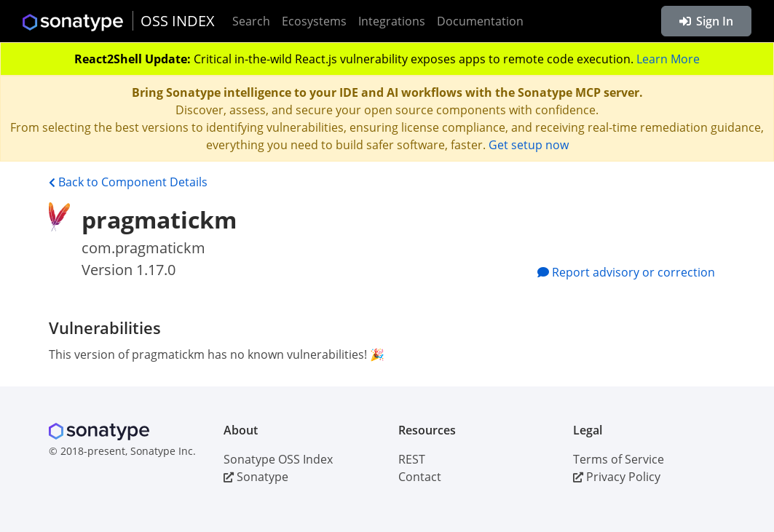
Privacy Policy (617, 477)
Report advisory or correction (626, 272)
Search (251, 21)
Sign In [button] (706, 21)
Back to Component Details (128, 182)
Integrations (392, 21)
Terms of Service (619, 459)
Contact (420, 477)
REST (412, 459)
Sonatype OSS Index (278, 459)
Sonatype (256, 477)
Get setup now (529, 145)
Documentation (480, 21)
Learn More (668, 59)
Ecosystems (314, 21)
